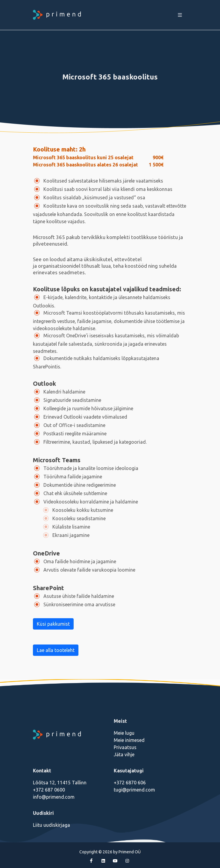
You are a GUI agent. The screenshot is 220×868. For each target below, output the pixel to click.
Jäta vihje (124, 754)
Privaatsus (125, 747)
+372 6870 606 (130, 783)
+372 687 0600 (49, 790)
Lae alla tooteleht (56, 650)
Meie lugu (124, 733)
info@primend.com (54, 797)
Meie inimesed (129, 740)
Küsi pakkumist (53, 624)
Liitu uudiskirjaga (51, 825)
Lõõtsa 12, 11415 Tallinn (60, 783)
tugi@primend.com (134, 790)
